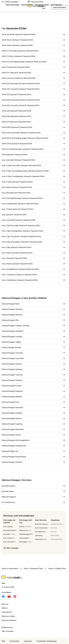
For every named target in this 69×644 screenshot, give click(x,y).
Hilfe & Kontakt (8, 631)
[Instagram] (15, 597)
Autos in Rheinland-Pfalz (31, 568)
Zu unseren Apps (8, 587)
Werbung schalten (8, 616)
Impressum (28, 641)
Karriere (5, 608)
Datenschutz (14, 641)
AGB (3, 641)
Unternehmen (7, 612)
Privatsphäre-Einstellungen (47, 641)
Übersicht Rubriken (9, 620)
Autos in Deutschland (10, 568)
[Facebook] (3, 597)
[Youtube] (9, 597)
